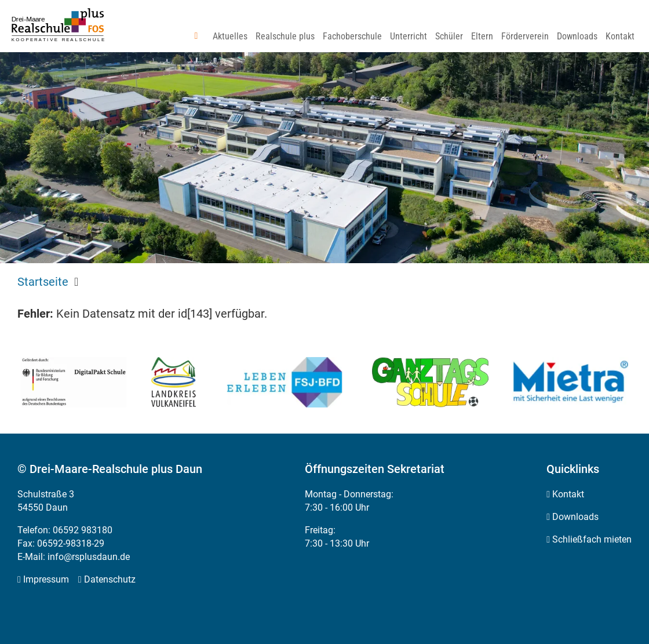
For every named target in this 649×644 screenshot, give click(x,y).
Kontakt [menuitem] (568, 494)
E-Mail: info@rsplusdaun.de (74, 557)
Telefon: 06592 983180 (65, 530)
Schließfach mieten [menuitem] (592, 539)
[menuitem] (200, 37)
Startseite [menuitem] (43, 282)
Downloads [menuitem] (575, 517)
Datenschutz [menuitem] (110, 579)
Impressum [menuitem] (46, 579)
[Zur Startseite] (58, 25)
